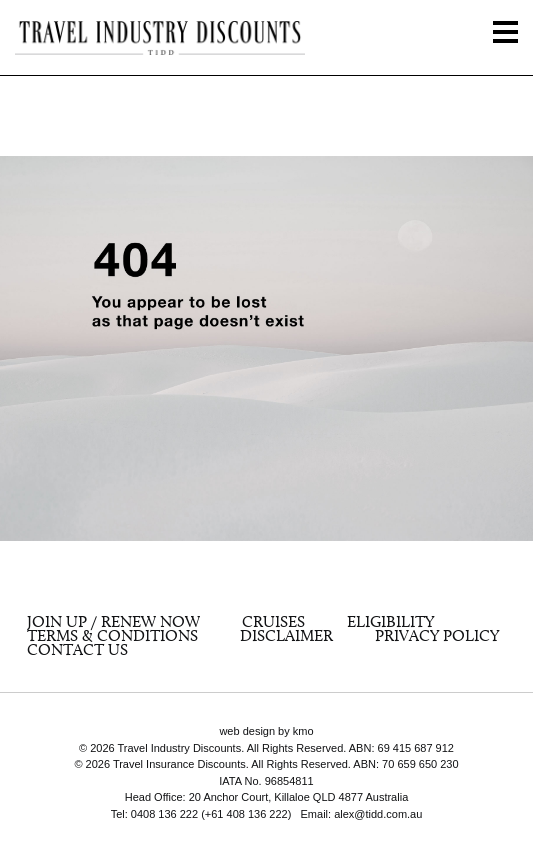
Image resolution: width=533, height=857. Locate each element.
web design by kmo (266, 731)
